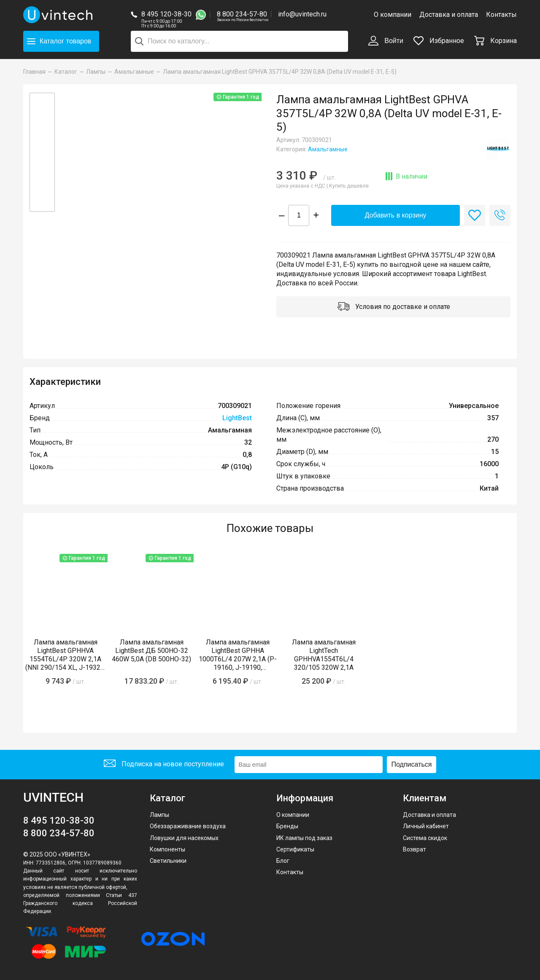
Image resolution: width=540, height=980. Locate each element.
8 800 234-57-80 (243, 15)
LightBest (237, 418)
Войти (386, 41)
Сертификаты (295, 849)
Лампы (159, 815)
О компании (393, 15)
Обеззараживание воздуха (188, 826)
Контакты (501, 15)
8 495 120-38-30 (166, 14)
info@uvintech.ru (302, 14)
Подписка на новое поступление (164, 764)
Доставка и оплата (449, 15)
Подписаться (412, 764)
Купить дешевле (349, 186)
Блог (283, 861)
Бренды (287, 826)
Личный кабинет (426, 826)
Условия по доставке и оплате (394, 307)
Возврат (414, 849)
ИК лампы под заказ (304, 838)
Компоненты (167, 849)
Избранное (439, 41)
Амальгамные (328, 149)
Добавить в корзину (395, 215)
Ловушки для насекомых (184, 838)
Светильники (168, 861)
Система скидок (425, 838)
